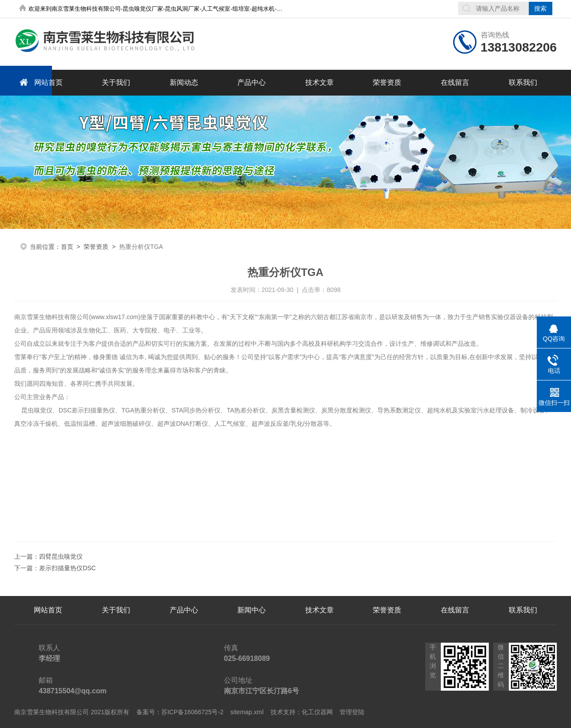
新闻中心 (252, 610)
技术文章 (319, 82)
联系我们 (523, 82)
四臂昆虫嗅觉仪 (61, 556)
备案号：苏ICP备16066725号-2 (180, 712)
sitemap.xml (247, 712)
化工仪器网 (317, 712)
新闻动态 (184, 82)
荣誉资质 (387, 82)
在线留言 (455, 82)
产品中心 (252, 82)
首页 (67, 247)
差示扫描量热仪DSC (68, 568)
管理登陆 (352, 712)
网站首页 (40, 82)
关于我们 (116, 82)
